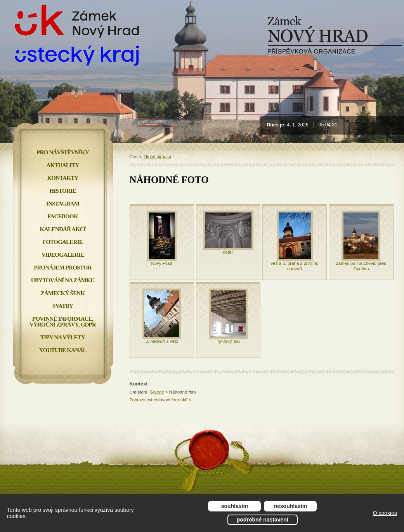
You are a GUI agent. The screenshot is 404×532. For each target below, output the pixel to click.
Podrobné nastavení (263, 520)
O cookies (385, 513)
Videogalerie (63, 255)
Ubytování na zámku (63, 280)
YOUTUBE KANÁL (62, 350)
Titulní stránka (158, 157)
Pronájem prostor (63, 268)
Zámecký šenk (63, 293)
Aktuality (63, 165)
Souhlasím (235, 506)
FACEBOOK (63, 216)
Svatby (63, 306)
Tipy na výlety (63, 337)
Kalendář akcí (63, 229)
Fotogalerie (63, 242)
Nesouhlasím (291, 506)
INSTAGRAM (63, 204)
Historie (63, 191)
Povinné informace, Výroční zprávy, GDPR (63, 322)
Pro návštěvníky (63, 152)
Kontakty (62, 178)
